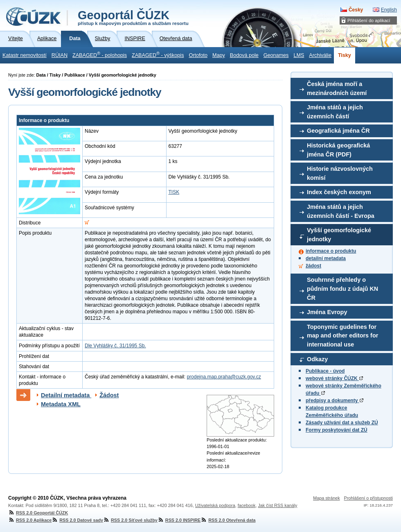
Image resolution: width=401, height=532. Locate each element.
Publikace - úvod (325, 371)
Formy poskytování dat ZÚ (337, 430)
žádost (313, 266)
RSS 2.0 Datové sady (77, 520)
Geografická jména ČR (338, 131)
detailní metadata (326, 258)
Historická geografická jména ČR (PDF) (338, 150)
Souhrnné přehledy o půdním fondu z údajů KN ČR (342, 289)
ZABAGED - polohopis (100, 54)
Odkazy (317, 359)
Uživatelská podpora (215, 505)
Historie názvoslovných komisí (340, 173)
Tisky (345, 55)
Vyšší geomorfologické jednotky (339, 235)
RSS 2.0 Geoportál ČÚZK (38, 513)
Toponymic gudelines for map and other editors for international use (342, 336)
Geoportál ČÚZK (133, 17)
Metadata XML (61, 404)
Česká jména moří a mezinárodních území (337, 88)
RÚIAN (60, 55)
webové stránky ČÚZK (334, 378)
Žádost (109, 395)
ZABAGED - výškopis (158, 54)
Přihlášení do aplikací (369, 20)
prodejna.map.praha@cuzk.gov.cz (224, 377)
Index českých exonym (339, 192)
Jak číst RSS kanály (277, 505)
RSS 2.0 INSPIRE (179, 520)
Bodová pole (244, 55)
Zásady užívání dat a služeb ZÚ (342, 423)
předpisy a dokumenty (335, 401)
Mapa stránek (326, 498)
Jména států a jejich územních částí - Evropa (341, 211)
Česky (356, 10)
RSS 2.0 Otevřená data (228, 520)
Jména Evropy (327, 312)
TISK (174, 192)
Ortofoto (198, 55)
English (389, 10)
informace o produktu (331, 251)
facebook (247, 505)
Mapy (219, 55)
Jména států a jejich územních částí (335, 112)
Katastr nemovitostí (25, 55)
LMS (299, 55)
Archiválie (320, 55)
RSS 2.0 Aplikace (30, 520)
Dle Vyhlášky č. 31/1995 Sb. (115, 346)
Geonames (276, 55)
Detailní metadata (66, 395)
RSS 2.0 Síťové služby (130, 520)
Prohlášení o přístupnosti (368, 498)
